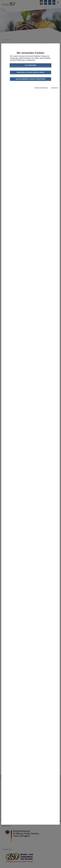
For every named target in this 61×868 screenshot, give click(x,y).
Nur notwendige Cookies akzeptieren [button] (31, 79)
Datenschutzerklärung (41, 88)
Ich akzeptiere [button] (30, 65)
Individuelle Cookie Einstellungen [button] (30, 72)
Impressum (54, 88)
